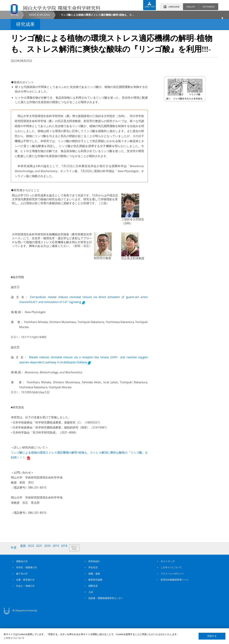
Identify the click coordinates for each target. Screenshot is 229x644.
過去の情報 (79, 578)
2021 (42, 578)
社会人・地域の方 (25, 615)
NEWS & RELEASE (39, 45)
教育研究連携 (95, 608)
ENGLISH (191, 3)
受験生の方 (22, 590)
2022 (33, 578)
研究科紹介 (94, 590)
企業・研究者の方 (25, 608)
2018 (69, 578)
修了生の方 (22, 602)
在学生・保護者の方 (27, 596)
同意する (212, 636)
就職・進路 (94, 602)
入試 (91, 621)
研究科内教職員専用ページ (175, 608)
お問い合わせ (124, 14)
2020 (51, 578)
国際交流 (93, 615)
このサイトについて (171, 596)
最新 (24, 578)
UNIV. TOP (147, 3)
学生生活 (93, 596)
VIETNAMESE (209, 3)
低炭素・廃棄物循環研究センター (106, 627)
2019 (60, 578)
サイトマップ (168, 590)
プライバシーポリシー (172, 602)
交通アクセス (156, 14)
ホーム (14, 45)
